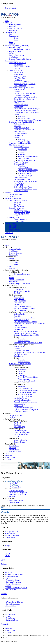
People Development (16, 208)
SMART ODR (18, 185)
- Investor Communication (14, 574)
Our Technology (19, 206)
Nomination (22, 154)
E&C (11, 42)
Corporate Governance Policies (24, 93)
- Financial (9, 572)
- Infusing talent (10, 606)
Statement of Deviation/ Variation (25, 111)
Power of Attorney (24, 158)
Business (8, 193)
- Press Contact (10, 618)
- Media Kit (9, 616)
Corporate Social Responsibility (20, 143)
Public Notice (18, 103)
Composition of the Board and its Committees (24, 100)
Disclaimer (9, 628)
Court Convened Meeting (22, 82)
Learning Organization (21, 214)
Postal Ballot (18, 80)
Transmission (22, 151)
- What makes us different (14, 602)
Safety (12, 53)
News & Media (10, 223)
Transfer (21, 153)
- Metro (8, 556)
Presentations (18, 65)
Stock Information (16, 70)
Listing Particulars (20, 76)
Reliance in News (15, 231)
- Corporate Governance (13, 582)
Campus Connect (19, 221)
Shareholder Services (17, 145)
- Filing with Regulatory (13, 584)
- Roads (8, 554)
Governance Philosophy (22, 49)
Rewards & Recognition (22, 212)
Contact (16, 114)
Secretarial (21, 116)
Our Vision (17, 204)
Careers (16, 216)
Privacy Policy (10, 630)
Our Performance (15, 51)
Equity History (19, 74)
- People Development (13, 604)
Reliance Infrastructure (13, 198)
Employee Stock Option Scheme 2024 (27, 112)
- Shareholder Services (13, 580)
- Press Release (10, 614)
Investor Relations (11, 61)
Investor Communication (18, 63)
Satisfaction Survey (20, 177)
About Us (8, 23)
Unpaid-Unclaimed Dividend (28, 170)
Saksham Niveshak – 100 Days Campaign (25, 175)
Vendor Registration (16, 195)
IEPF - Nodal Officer (25, 168)
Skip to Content (10, 8)
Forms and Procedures (21, 147)
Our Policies (14, 57)
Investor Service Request (26, 160)
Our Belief (17, 202)
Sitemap (8, 632)
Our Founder (14, 30)
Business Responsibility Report (20, 59)
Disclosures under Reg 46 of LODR (22, 88)
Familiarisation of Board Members (25, 97)
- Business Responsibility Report (16, 588)
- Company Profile (11, 531)
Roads (16, 38)
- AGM (8, 578)
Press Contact (14, 229)
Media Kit (13, 227)
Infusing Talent (14, 217)
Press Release (14, 225)
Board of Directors (16, 28)
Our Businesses (10, 32)
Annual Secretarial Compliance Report (27, 109)
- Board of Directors (12, 535)
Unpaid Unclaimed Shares (27, 172)
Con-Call (17, 68)
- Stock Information (12, 576)
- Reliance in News (12, 620)
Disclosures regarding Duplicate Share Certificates (24, 85)
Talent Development (20, 210)
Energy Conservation (16, 55)
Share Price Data (19, 78)
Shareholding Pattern (21, 105)
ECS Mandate (23, 149)
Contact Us (9, 233)
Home (7, 21)
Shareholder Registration (22, 179)
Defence (12, 44)
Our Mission (14, 26)
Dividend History (20, 72)
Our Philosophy (15, 47)
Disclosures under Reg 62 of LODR (22, 122)
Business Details (19, 90)
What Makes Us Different (18, 200)
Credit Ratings (19, 107)
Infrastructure (14, 36)
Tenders (12, 196)
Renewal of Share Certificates (28, 156)
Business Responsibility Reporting (17, 46)
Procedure (21, 166)
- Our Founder (10, 537)
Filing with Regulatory (21, 95)
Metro (16, 40)
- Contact (8, 586)
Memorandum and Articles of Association (28, 120)
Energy (12, 34)
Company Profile (15, 25)
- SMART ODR (10, 590)
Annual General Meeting (22, 67)
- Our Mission (10, 533)
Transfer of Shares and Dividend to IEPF (21, 163)
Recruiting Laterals (20, 219)
